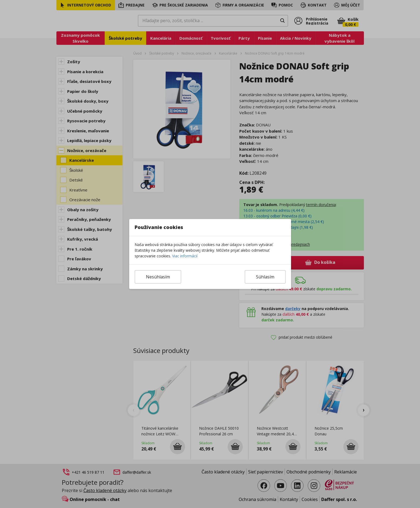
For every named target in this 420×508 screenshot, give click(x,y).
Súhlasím (265, 277)
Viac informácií (185, 256)
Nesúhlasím (158, 277)
